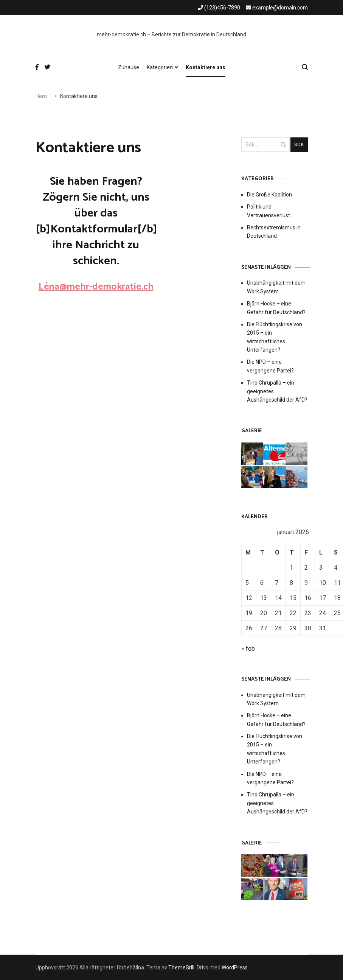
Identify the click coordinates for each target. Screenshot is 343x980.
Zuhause (129, 67)
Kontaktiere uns (206, 67)
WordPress (235, 968)
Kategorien (160, 67)
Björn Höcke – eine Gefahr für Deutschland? (276, 308)
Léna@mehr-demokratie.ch (96, 287)
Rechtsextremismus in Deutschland (274, 232)
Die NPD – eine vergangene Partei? (270, 366)
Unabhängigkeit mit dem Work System (276, 287)
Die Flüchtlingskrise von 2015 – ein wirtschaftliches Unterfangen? (275, 337)
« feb (248, 649)
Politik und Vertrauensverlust (269, 211)
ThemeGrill (181, 968)
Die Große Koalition (269, 195)
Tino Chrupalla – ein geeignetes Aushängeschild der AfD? (277, 391)
